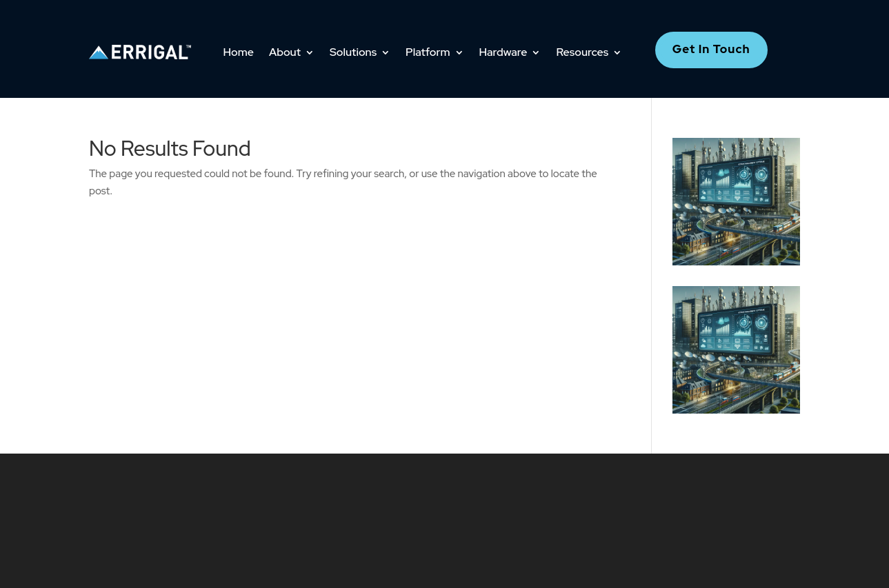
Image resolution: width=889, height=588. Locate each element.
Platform (428, 52)
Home (239, 52)
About (285, 52)
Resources (582, 52)
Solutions (353, 52)
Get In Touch (711, 49)
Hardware (503, 52)
